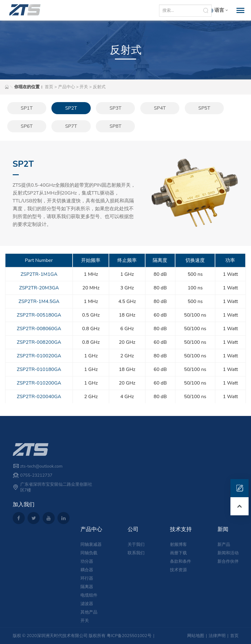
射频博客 (178, 544)
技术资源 (178, 570)
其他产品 (89, 612)
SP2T (71, 108)
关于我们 (136, 544)
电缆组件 (89, 595)
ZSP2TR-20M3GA (39, 288)
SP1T (27, 108)
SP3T (115, 108)
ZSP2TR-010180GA (39, 369)
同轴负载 (89, 553)
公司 (133, 529)
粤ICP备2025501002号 (129, 636)
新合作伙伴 (228, 561)
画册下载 (178, 553)
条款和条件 (181, 561)
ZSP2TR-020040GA (39, 397)
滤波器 (87, 604)
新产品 (224, 544)
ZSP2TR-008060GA (39, 329)
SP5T (204, 108)
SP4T (160, 108)
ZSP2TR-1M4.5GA (39, 301)
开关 (84, 87)
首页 (49, 87)
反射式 (99, 87)
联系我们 (136, 553)
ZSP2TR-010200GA (39, 383)
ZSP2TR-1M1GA (39, 274)
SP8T (115, 126)
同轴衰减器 (91, 544)
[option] (195, 193)
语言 (219, 10)
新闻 (223, 529)
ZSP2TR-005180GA (39, 315)
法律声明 (217, 636)
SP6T (27, 126)
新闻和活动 (228, 553)
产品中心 (67, 87)
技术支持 (181, 529)
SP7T (71, 126)
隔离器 (87, 587)
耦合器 (87, 570)
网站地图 (196, 636)
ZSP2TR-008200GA (39, 342)
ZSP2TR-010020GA (39, 356)
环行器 (87, 578)
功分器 (87, 561)
